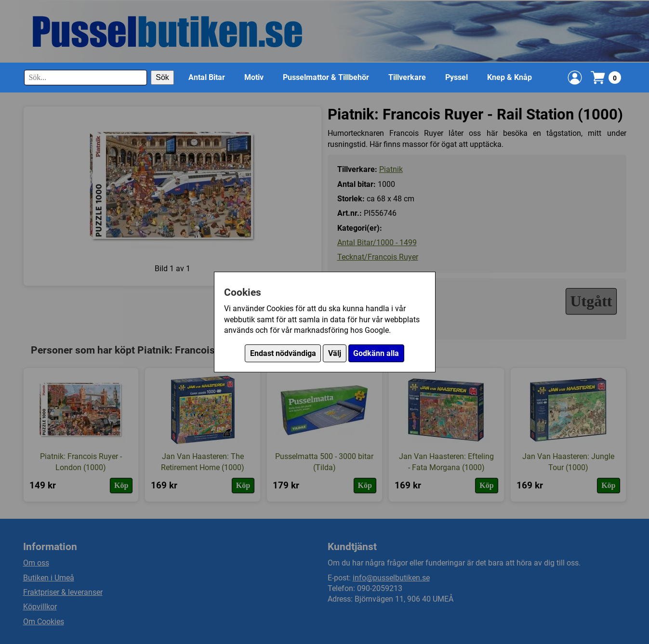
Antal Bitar (207, 77)
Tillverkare (407, 77)
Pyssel (457, 77)
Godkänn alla (376, 353)
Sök (162, 77)
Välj (335, 353)
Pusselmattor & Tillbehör (326, 77)
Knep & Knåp (510, 77)
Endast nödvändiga (283, 353)
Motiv (254, 77)
